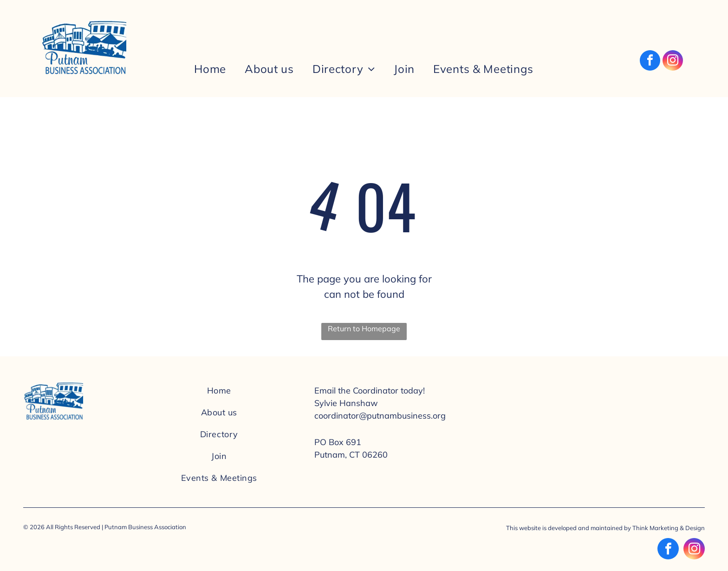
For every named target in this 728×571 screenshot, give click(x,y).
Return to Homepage (364, 328)
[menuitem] (210, 69)
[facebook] (650, 62)
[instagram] (673, 62)
